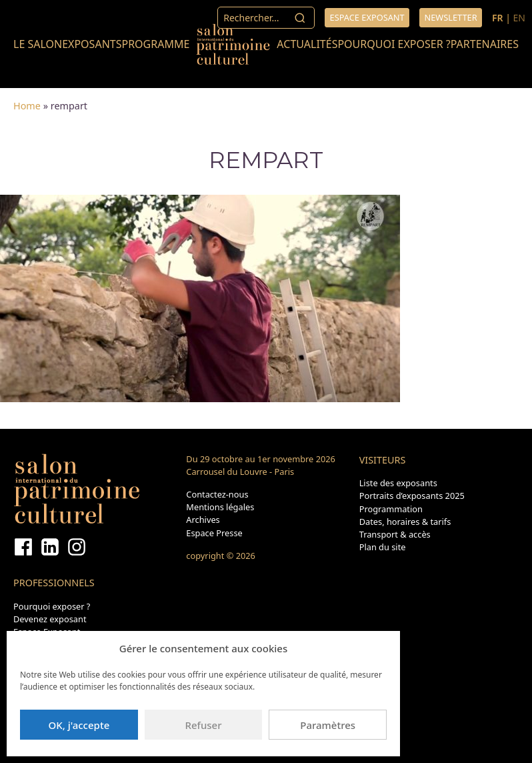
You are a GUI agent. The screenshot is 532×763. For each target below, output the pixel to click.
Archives (203, 520)
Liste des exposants (398, 483)
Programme (155, 44)
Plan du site (383, 547)
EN (519, 18)
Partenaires (485, 44)
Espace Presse (214, 533)
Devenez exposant (50, 619)
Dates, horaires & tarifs (405, 522)
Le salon (38, 44)
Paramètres (328, 725)
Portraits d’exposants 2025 (412, 496)
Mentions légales (220, 507)
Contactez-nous (217, 494)
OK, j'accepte (79, 725)
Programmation (391, 509)
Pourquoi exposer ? (394, 44)
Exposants (92, 44)
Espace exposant (367, 17)
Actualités (307, 44)
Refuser (203, 725)
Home (27, 106)
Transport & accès (395, 534)
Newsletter (450, 17)
